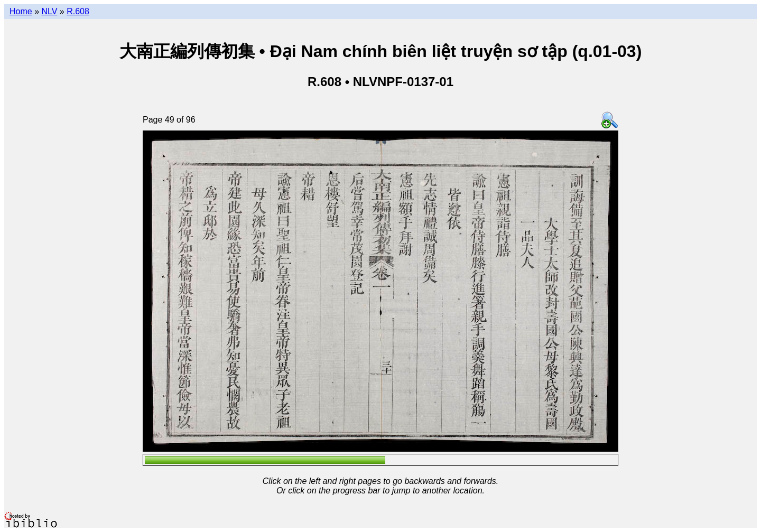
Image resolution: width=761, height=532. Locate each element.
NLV (49, 11)
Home (21, 11)
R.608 (78, 11)
